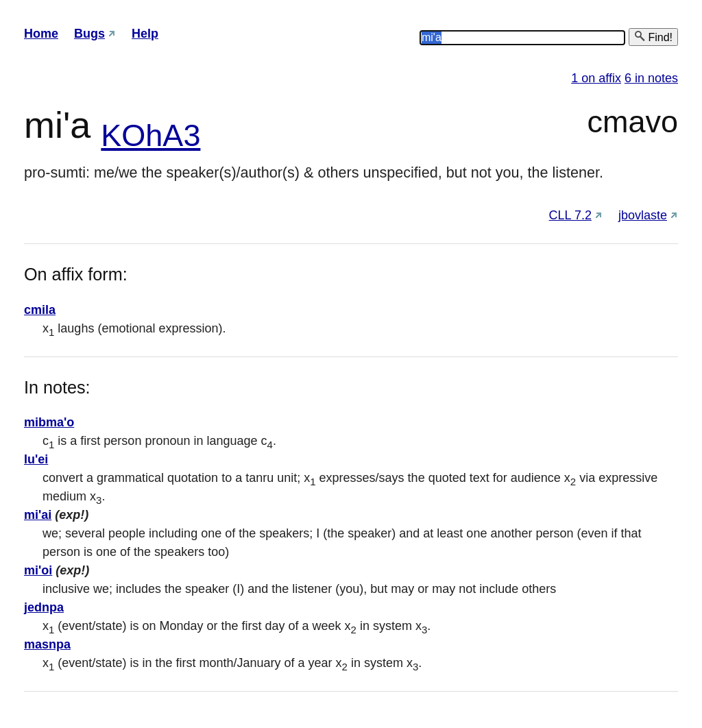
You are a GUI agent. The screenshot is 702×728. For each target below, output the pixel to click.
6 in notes (651, 78)
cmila (40, 310)
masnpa (47, 644)
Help (145, 34)
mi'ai (38, 515)
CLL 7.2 (570, 215)
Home (41, 34)
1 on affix (596, 78)
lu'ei (36, 459)
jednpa (44, 607)
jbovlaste (643, 215)
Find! (653, 37)
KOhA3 (150, 135)
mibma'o (49, 422)
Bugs (89, 34)
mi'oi (38, 570)
